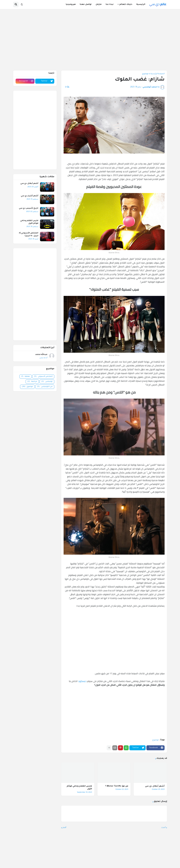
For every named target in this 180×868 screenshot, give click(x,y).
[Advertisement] (112, 715)
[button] (22, 5)
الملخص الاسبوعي (43, 377)
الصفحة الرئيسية (158, 74)
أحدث (163, 828)
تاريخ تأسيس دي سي (29, 208)
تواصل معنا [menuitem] (86, 4)
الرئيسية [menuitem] (141, 4)
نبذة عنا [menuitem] (110, 4)
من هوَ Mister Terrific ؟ (117, 786)
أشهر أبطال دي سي (155, 786)
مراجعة (32, 382)
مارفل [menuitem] (99, 4)
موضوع (145, 74)
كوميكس (47, 382)
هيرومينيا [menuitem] (71, 4)
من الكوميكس (45, 387)
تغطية (26, 377)
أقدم (64, 828)
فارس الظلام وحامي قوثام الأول (79, 788)
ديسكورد (82, 681)
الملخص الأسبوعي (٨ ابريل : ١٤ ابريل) (29, 234)
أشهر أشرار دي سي (30, 196)
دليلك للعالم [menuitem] (126, 4)
